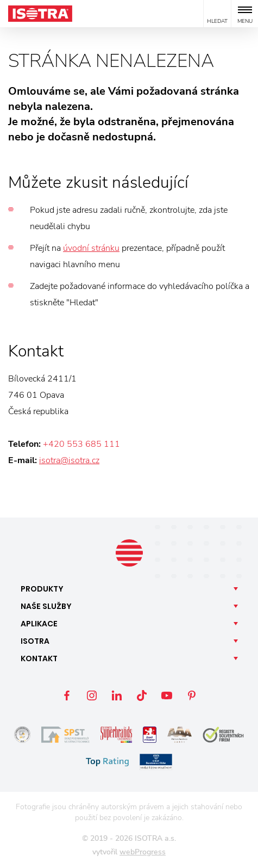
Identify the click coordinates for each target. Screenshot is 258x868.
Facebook (67, 695)
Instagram (92, 695)
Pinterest (192, 695)
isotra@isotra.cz (69, 460)
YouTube (167, 695)
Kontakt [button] (39, 658)
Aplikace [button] (39, 624)
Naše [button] (46, 606)
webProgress (143, 852)
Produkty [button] (42, 589)
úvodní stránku (91, 248)
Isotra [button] (35, 641)
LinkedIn (117, 695)
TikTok (142, 695)
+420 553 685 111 (81, 444)
